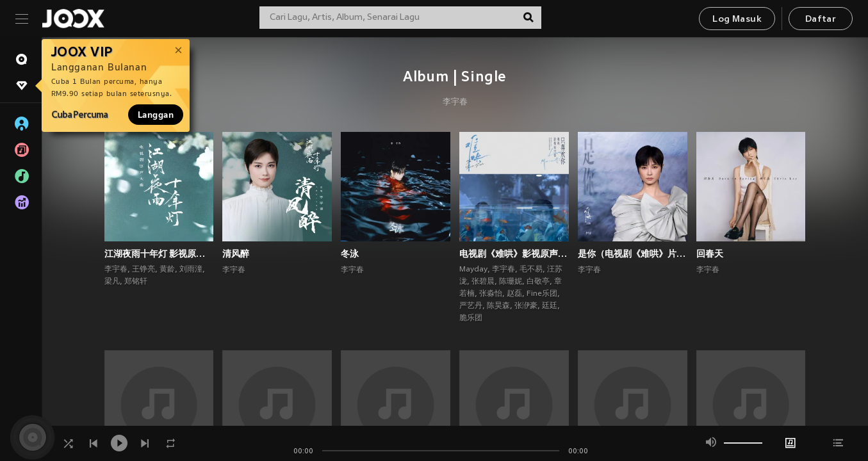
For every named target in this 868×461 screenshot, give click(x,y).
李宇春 (455, 102)
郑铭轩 (136, 282)
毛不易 (531, 270)
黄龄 (167, 270)
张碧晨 (483, 282)
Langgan (156, 115)
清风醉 (236, 254)
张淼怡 (491, 294)
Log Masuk (737, 20)
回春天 (710, 254)
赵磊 (514, 294)
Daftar (821, 20)
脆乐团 (471, 318)
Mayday (473, 270)
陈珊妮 (511, 282)
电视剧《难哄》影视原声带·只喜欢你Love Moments (514, 254)
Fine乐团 (542, 294)
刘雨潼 (191, 270)
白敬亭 (538, 282)
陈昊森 (498, 306)
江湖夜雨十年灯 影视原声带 (159, 254)
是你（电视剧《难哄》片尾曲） (633, 254)
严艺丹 (471, 306)
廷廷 (550, 306)
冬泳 (350, 254)
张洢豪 (526, 306)
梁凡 (112, 282)
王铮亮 (143, 270)
